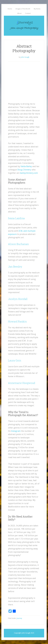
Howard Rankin (17, 321)
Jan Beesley (15, 267)
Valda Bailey (26, 166)
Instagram (16, 431)
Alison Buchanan (18, 244)
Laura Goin (15, 360)
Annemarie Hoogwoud (22, 383)
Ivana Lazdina (16, 218)
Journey (19, 618)
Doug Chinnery (24, 170)
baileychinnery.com (29, 173)
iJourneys (24, 26)
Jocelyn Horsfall (18, 299)
